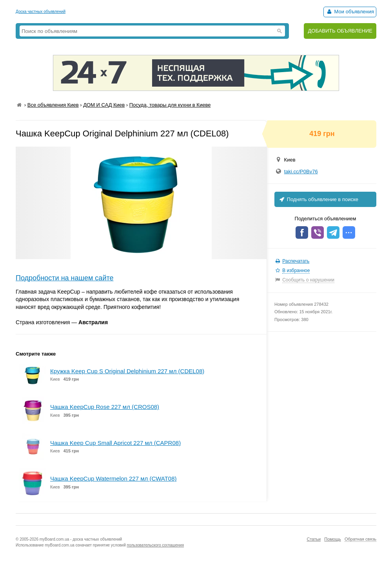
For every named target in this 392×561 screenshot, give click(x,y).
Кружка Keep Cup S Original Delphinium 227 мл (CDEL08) (127, 371)
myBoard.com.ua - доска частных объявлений (81, 539)
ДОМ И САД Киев (104, 105)
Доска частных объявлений (41, 12)
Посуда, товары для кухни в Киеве (170, 105)
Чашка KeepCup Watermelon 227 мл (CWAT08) (113, 478)
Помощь (333, 539)
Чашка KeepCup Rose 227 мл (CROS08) (105, 407)
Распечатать (296, 261)
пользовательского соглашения (156, 545)
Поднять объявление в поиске (318, 199)
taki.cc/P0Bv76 (301, 172)
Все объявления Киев (53, 105)
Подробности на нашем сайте (65, 278)
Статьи (314, 539)
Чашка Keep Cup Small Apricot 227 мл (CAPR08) (115, 443)
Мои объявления (350, 12)
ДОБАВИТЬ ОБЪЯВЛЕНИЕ (340, 31)
